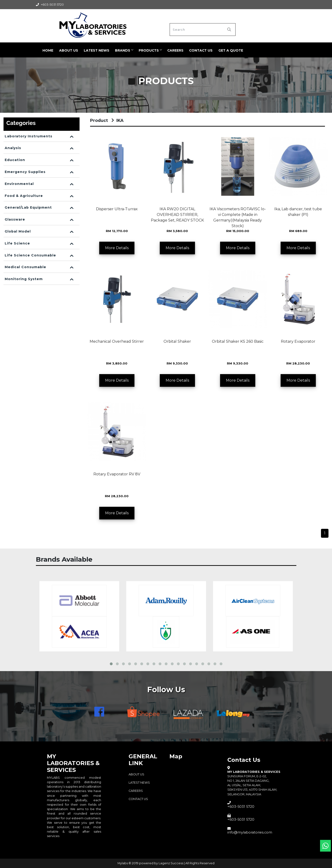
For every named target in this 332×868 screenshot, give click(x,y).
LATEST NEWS (94, 50)
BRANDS (121, 50)
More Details (117, 248)
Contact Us (201, 50)
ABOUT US (66, 50)
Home (45, 50)
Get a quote (231, 50)
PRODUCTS (148, 50)
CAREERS (175, 50)
